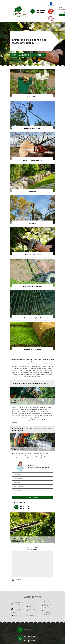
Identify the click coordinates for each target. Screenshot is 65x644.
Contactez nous (39, 55)
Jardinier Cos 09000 (32, 606)
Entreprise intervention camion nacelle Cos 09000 (48, 611)
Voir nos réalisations (20, 55)
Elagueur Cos (32, 610)
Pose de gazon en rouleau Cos (18, 604)
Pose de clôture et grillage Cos (18, 609)
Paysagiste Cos (48, 605)
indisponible (41, 10)
